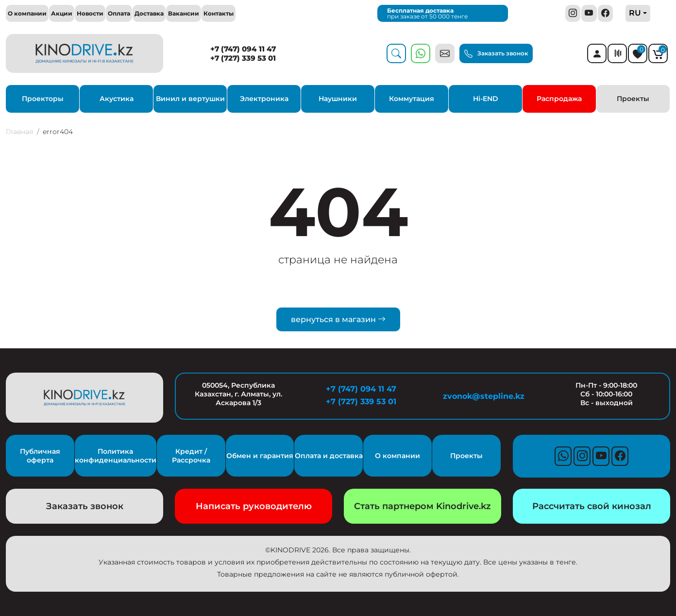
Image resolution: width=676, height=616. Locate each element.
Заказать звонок (496, 54)
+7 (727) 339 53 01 (243, 58)
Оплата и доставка (329, 456)
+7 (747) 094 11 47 (243, 49)
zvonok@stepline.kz (484, 396)
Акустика (117, 99)
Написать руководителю (254, 506)
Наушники (338, 99)
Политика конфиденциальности (116, 456)
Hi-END (486, 99)
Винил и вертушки (190, 99)
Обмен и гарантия (260, 456)
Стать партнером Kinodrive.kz (422, 506)
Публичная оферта (40, 456)
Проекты (633, 99)
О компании (27, 13)
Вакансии (184, 13)
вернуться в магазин (338, 319)
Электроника (264, 99)
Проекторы (43, 99)
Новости (90, 13)
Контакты (219, 13)
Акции (62, 13)
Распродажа (559, 99)
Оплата (119, 13)
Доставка (149, 13)
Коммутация (412, 99)
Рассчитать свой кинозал (592, 506)
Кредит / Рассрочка (191, 456)
